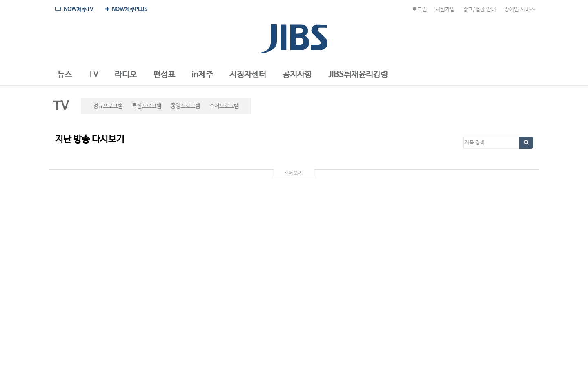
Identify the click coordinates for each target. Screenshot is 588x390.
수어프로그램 (224, 106)
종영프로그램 (185, 106)
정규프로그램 (108, 106)
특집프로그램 (147, 106)
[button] (65, 75)
